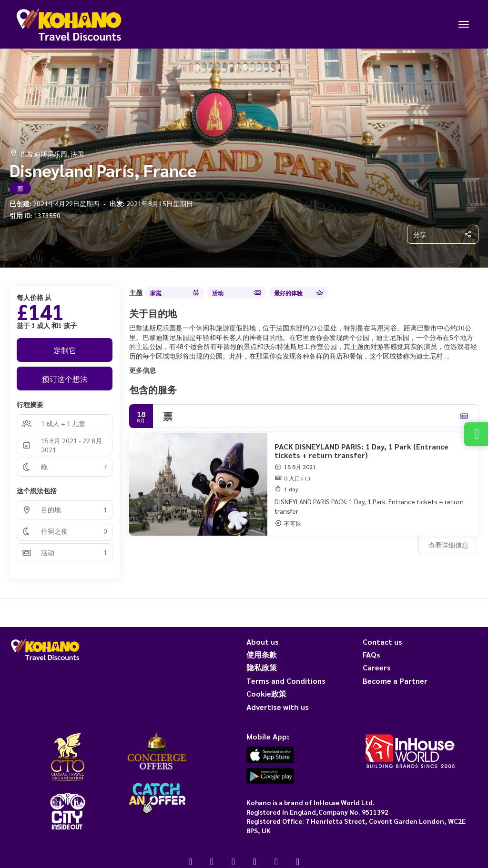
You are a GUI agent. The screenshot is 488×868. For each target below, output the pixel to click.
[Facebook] (190, 861)
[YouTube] (255, 861)
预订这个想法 (65, 379)
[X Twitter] (212, 861)
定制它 (65, 350)
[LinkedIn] (298, 861)
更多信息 (142, 370)
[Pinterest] (276, 861)
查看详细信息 (448, 545)
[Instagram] (233, 861)
